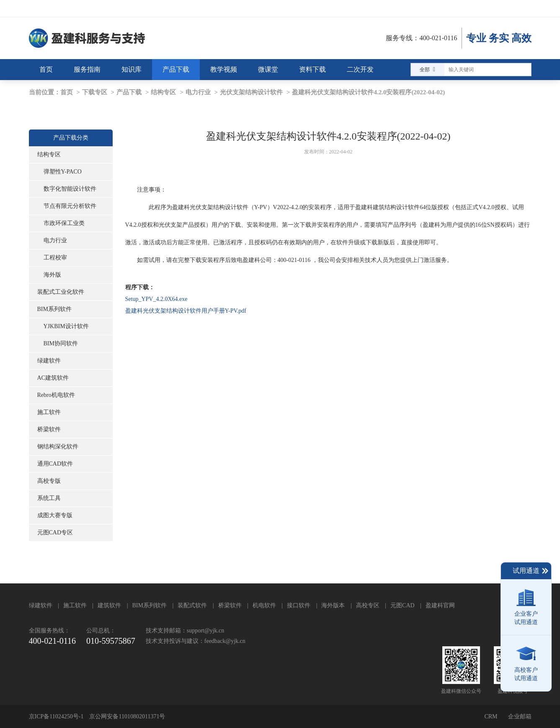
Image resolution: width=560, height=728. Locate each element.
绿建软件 (49, 361)
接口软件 (299, 605)
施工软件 (49, 412)
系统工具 (49, 498)
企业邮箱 (520, 716)
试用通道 (531, 571)
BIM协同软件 (61, 343)
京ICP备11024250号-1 (56, 716)
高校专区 (368, 605)
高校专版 (49, 481)
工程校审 (55, 258)
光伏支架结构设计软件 (251, 92)
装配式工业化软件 (61, 292)
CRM (491, 716)
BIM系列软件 (54, 309)
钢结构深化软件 (58, 447)
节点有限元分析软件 (70, 206)
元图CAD (403, 605)
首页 (67, 92)
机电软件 (264, 605)
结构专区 (163, 92)
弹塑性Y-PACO (63, 172)
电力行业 (198, 92)
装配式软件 (192, 605)
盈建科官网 (440, 605)
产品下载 (129, 92)
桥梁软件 (49, 429)
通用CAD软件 (55, 464)
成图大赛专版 (55, 515)
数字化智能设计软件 (70, 189)
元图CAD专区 (55, 532)
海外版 (52, 275)
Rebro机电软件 (56, 395)
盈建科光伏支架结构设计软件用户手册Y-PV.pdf (186, 311)
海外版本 (333, 605)
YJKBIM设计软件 (66, 326)
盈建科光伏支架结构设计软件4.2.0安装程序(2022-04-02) (368, 92)
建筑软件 (109, 605)
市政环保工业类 (64, 223)
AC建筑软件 (53, 378)
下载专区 (95, 92)
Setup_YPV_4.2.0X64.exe (156, 299)
